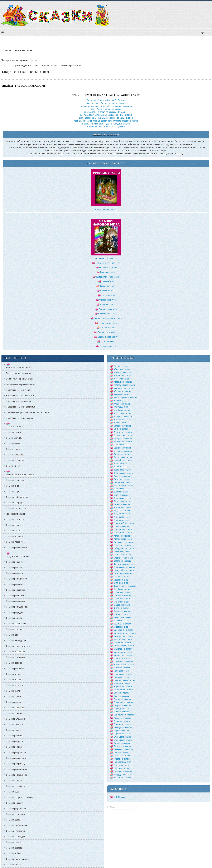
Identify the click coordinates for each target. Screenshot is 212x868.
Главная (7, 50)
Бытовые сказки (108, 272)
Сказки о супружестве (108, 332)
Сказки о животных (108, 309)
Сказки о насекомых (108, 314)
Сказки (11, 66)
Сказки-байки (108, 281)
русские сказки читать (106, 209)
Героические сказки (108, 323)
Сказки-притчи (108, 295)
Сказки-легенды (108, 291)
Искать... (107, 805)
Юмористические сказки (108, 277)
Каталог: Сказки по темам (106, 263)
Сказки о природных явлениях (108, 318)
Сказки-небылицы (108, 286)
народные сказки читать (106, 258)
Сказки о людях (108, 328)
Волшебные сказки (108, 268)
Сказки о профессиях (108, 337)
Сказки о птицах (108, 305)
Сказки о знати (108, 341)
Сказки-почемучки (108, 300)
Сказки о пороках (108, 346)
